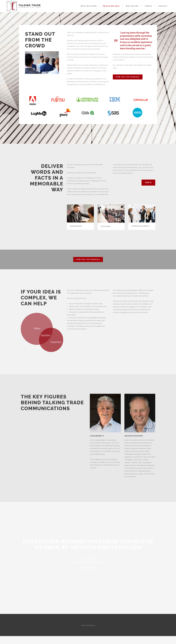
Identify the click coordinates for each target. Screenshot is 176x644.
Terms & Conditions (88, 625)
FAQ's (148, 183)
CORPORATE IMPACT (141, 226)
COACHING (105, 226)
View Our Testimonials (128, 77)
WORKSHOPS (76, 226)
